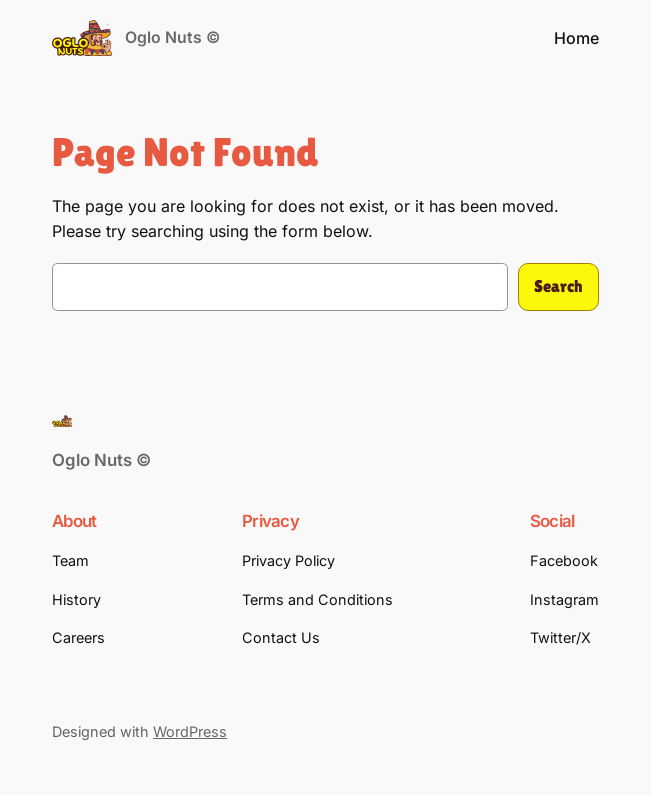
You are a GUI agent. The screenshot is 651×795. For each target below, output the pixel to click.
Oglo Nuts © (172, 37)
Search (558, 286)
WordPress (190, 731)
